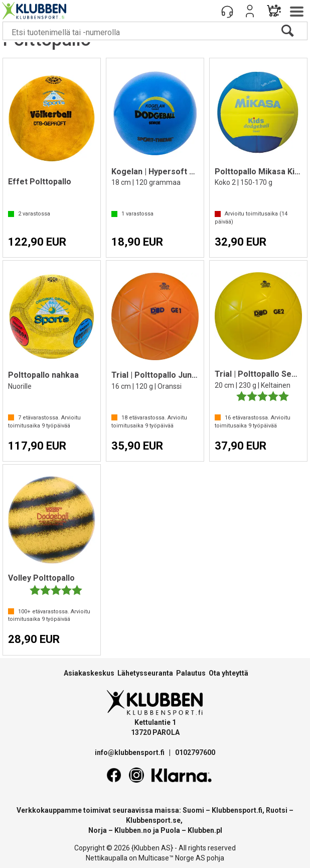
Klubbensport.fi (237, 810)
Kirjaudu (250, 11)
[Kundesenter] (227, 11)
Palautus (191, 673)
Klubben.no (133, 830)
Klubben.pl (205, 830)
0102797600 (195, 752)
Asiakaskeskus (89, 673)
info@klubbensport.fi (130, 752)
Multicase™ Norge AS (172, 858)
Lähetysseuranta (145, 673)
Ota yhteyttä (228, 673)
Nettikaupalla (107, 858)
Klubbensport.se (153, 820)
